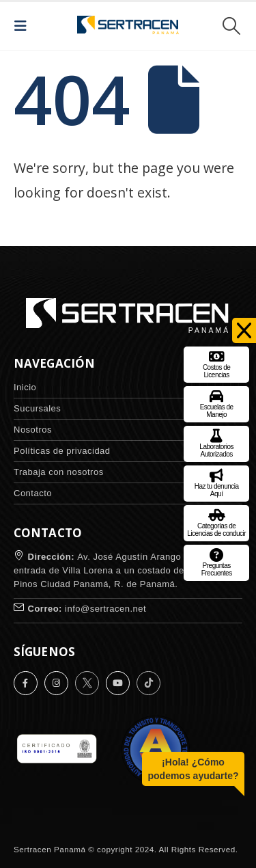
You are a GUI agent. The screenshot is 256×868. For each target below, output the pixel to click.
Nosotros (33, 430)
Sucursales (37, 408)
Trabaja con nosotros (59, 472)
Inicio (25, 387)
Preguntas (217, 561)
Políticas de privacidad (62, 451)
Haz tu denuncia (217, 482)
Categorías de (216, 521)
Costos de (217, 363)
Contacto (33, 493)
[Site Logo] (128, 26)
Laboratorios (216, 442)
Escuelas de (217, 402)
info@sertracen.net (105, 609)
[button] (25, 26)
